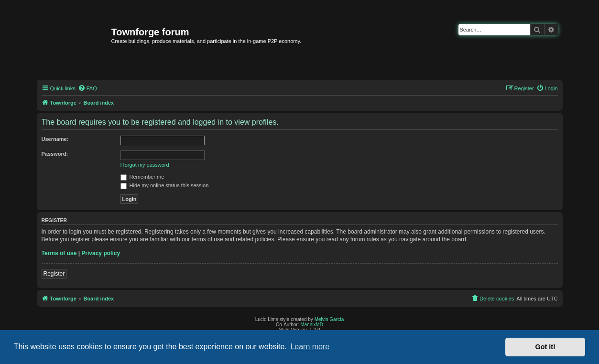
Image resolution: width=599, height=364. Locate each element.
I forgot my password (145, 165)
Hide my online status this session (165, 185)
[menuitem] (87, 88)
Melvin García (329, 319)
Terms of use (59, 253)
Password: (55, 154)
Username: (55, 139)
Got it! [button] (545, 347)
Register (54, 274)
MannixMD (312, 325)
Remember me (142, 177)
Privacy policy (101, 253)
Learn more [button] (310, 347)
